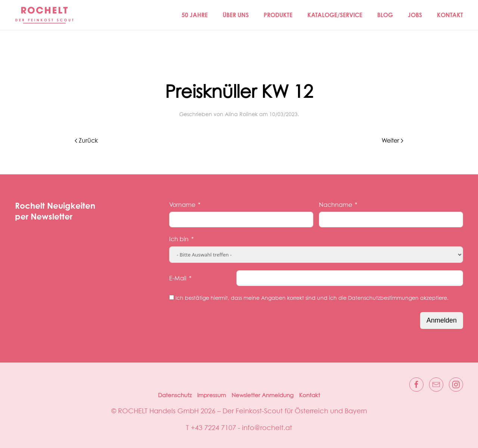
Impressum (212, 396)
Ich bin (179, 239)
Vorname (182, 205)
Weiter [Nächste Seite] (392, 141)
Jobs (415, 15)
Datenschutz (175, 396)
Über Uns (236, 15)
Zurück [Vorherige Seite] (86, 141)
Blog (385, 15)
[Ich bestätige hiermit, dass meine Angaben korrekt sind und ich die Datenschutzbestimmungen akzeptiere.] (172, 297)
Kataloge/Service (335, 15)
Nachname (336, 205)
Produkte (278, 15)
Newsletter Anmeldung (263, 396)
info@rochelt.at (267, 428)
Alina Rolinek (241, 115)
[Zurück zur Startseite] (45, 15)
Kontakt (450, 15)
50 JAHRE (195, 15)
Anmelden (442, 320)
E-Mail (178, 279)
